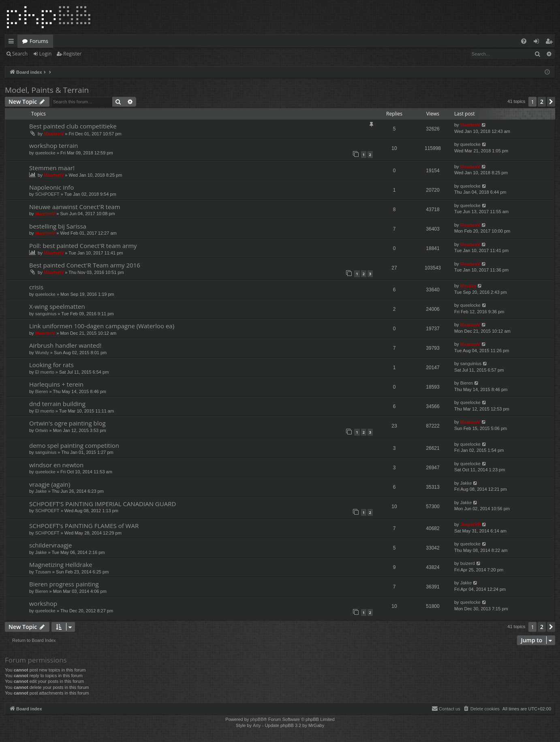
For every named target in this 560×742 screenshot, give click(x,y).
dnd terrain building (57, 404)
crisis (36, 287)
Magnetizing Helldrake (61, 565)
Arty (257, 725)
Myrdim (468, 286)
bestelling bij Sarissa (58, 226)
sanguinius (46, 314)
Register (72, 54)
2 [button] (542, 102)
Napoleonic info (51, 187)
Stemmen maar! (52, 168)
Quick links (13, 43)
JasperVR (471, 524)
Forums (39, 41)
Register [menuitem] (551, 43)
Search (20, 54)
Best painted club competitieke (73, 126)
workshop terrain (53, 145)
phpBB (257, 719)
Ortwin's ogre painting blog (67, 423)
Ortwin (42, 430)
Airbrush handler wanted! (65, 345)
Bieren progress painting (64, 584)
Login (45, 54)
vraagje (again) (50, 484)
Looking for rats (51, 365)
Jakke (41, 491)
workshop (43, 603)
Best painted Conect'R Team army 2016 (85, 265)
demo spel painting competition (74, 445)
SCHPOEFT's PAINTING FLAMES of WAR (84, 526)
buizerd (468, 563)
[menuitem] (524, 41)
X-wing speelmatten (57, 306)
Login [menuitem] (538, 43)
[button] (551, 102)
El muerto (45, 372)
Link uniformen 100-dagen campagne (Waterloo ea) (102, 326)
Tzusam (43, 572)
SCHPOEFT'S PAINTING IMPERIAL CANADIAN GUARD (103, 504)
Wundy (42, 353)
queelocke (45, 153)
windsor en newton (56, 465)
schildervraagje (50, 545)
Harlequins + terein (56, 384)
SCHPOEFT (47, 194)
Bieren (42, 391)
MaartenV (54, 134)
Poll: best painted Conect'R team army (83, 246)
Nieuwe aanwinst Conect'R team (75, 207)
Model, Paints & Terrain (47, 90)
